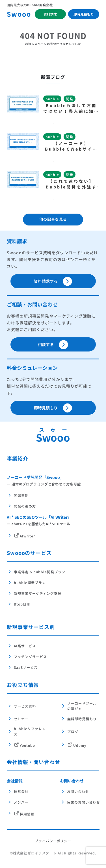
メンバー (21, 802)
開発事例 (21, 495)
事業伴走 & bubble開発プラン (40, 572)
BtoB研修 (22, 604)
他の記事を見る (53, 219)
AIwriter (27, 536)
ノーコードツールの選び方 (82, 706)
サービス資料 (25, 706)
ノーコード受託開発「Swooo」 (35, 477)
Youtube (27, 745)
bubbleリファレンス (30, 731)
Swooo (19, 14)
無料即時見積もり (82, 719)
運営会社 (21, 791)
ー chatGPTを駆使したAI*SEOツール (39, 524)
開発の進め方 (25, 506)
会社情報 (15, 781)
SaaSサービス (26, 667)
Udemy (80, 745)
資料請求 (50, 14)
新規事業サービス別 (31, 627)
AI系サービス (25, 646)
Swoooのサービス (29, 553)
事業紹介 (18, 458)
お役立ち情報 (23, 685)
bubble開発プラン (30, 582)
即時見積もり (84, 14)
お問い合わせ (72, 781)
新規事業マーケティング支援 (38, 593)
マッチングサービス (30, 657)
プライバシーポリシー (53, 841)
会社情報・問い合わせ (33, 762)
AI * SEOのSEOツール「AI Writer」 (39, 517)
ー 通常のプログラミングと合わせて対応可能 (44, 484)
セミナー (21, 719)
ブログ (73, 731)
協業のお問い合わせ (79, 802)
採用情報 (27, 814)
